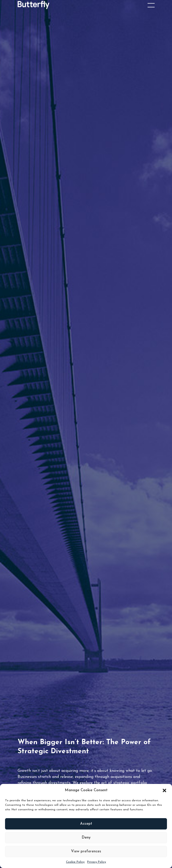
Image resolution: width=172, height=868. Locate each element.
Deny (86, 838)
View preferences (86, 852)
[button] (164, 790)
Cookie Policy (75, 862)
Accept (86, 824)
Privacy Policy (97, 862)
